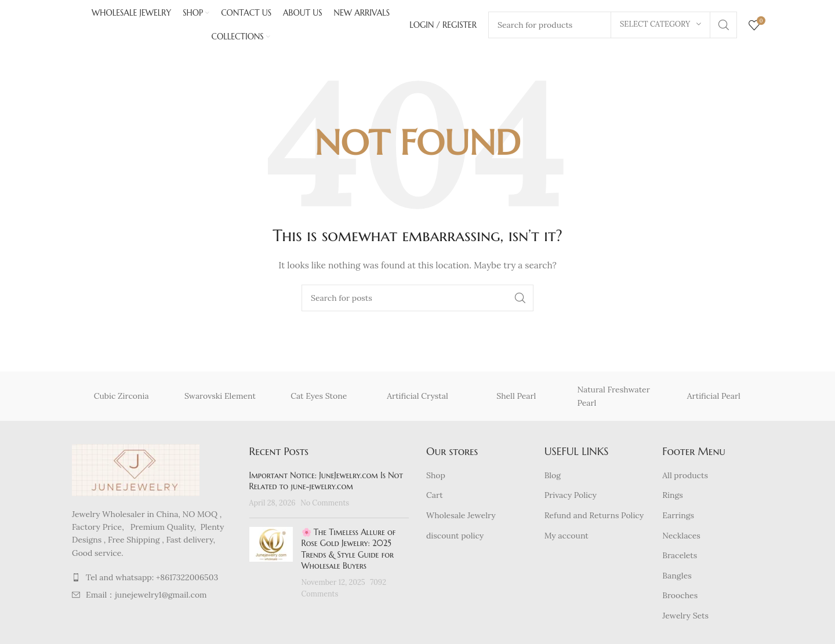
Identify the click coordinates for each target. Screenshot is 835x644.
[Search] (418, 301)
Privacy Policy (571, 498)
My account (567, 538)
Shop (436, 478)
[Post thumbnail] (271, 566)
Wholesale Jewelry (461, 518)
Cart (435, 498)
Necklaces (681, 538)
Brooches (680, 598)
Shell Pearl (516, 399)
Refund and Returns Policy (594, 518)
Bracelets (680, 558)
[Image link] (136, 472)
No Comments (325, 505)
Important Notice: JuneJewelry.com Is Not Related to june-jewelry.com (326, 483)
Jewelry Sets (685, 618)
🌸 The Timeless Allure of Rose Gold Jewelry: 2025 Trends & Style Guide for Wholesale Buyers (349, 552)
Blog (553, 478)
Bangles (677, 578)
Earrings (678, 518)
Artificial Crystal (418, 399)
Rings (672, 498)
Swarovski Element (220, 399)
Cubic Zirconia (121, 399)
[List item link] (152, 580)
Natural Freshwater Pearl (613, 399)
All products (685, 478)
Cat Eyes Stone (319, 399)
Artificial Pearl (714, 399)
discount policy (455, 538)
